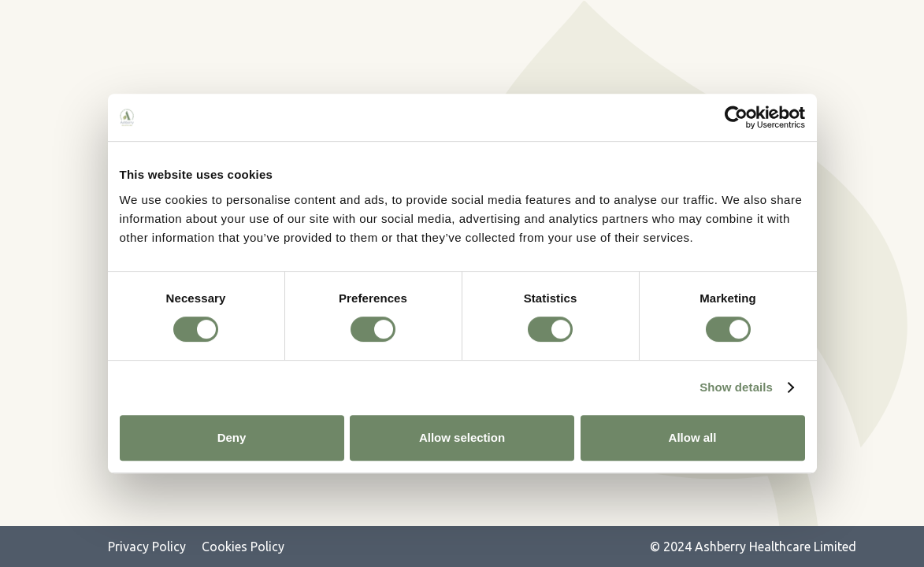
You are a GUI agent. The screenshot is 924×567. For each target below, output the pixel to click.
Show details (736, 387)
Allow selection (462, 437)
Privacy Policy (147, 547)
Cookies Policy (243, 547)
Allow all (693, 437)
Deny (232, 437)
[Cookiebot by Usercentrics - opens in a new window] (736, 117)
